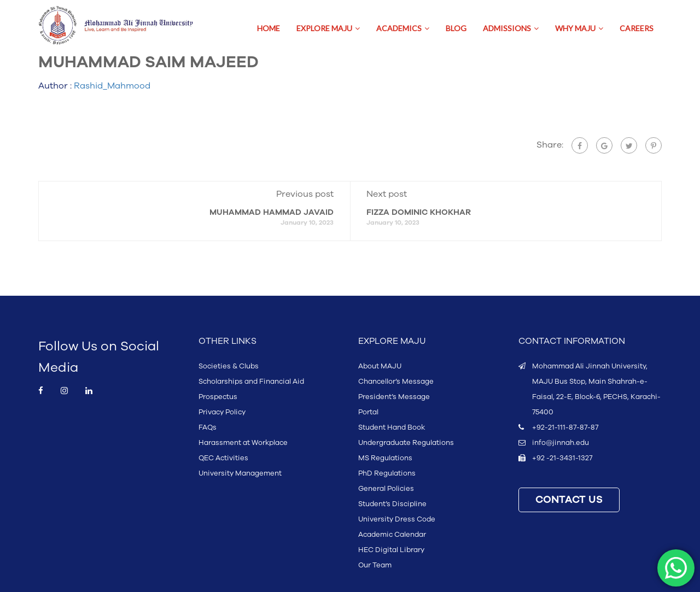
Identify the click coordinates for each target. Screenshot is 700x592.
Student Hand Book (392, 427)
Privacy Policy (222, 412)
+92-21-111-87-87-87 (565, 427)
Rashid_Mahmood (112, 86)
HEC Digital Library (391, 550)
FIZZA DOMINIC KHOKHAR (419, 212)
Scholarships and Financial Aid (251, 382)
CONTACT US (569, 500)
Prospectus (218, 397)
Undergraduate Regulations (406, 443)
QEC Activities (223, 458)
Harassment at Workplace (243, 443)
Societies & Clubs (229, 366)
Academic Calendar (392, 535)
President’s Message (394, 397)
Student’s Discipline (392, 504)
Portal (368, 412)
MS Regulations (385, 458)
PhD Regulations (387, 473)
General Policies (386, 489)
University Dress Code (397, 519)
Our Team (375, 565)
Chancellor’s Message (396, 382)
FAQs (208, 427)
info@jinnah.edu (561, 443)
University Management (240, 473)
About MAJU (380, 366)
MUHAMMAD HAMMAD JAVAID (272, 212)
